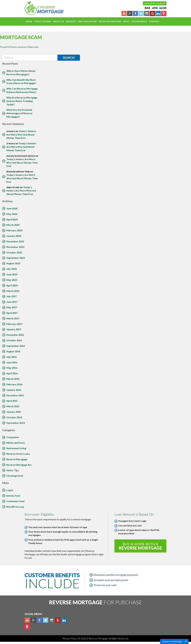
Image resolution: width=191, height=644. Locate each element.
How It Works (43, 21)
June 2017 (12, 302)
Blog (126, 21)
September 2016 (16, 346)
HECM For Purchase (110, 21)
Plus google (33, 620)
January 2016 (14, 390)
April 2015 (12, 401)
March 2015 (13, 406)
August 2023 (13, 263)
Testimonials (139, 21)
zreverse (22, 47)
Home (29, 21)
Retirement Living (16, 448)
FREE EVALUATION (87, 21)
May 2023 (12, 280)
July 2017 (11, 296)
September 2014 (16, 423)
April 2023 (12, 285)
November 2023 (15, 247)
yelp (58, 620)
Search (69, 58)
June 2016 (12, 362)
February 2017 (14, 324)
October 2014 (14, 417)
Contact (154, 21)
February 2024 (14, 230)
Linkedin (64, 620)
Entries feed (13, 496)
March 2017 (13, 318)
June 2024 (12, 208)
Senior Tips (13, 470)
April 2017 (12, 313)
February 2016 (14, 384)
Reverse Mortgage (17, 459)
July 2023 (11, 269)
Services (71, 21)
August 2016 (13, 351)
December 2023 (15, 241)
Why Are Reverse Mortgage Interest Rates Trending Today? (22, 101)
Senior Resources (155, 3)
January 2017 (14, 329)
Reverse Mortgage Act (19, 465)
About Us (58, 21)
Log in (10, 490)
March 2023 (13, 291)
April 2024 (12, 219)
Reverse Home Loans (18, 454)
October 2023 (14, 252)
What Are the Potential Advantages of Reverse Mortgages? (19, 113)
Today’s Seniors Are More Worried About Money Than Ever (21, 135)
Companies (13, 437)
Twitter (46, 620)
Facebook (39, 620)
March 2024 (13, 225)
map (27, 627)
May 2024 (12, 214)
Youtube (27, 620)
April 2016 (12, 373)
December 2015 (15, 395)
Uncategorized (15, 476)
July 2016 (11, 357)
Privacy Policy (70, 638)
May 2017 (12, 307)
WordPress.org (15, 507)
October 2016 (14, 340)
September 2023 (16, 258)
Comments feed (15, 501)
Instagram (52, 620)
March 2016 (13, 379)
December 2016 (15, 335)
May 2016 (12, 368)
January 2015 (14, 412)
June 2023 (12, 274)
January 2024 (14, 236)
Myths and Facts (16, 443)
